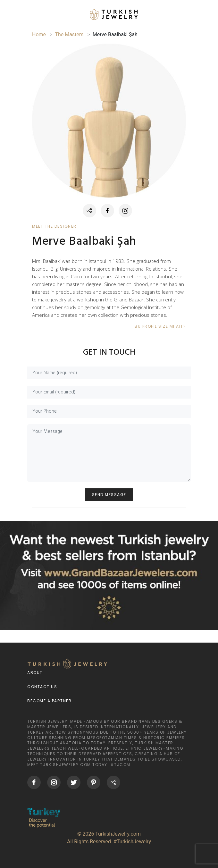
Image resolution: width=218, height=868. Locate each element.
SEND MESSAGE (109, 495)
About (35, 673)
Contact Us (42, 687)
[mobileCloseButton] (14, 16)
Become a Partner (49, 701)
